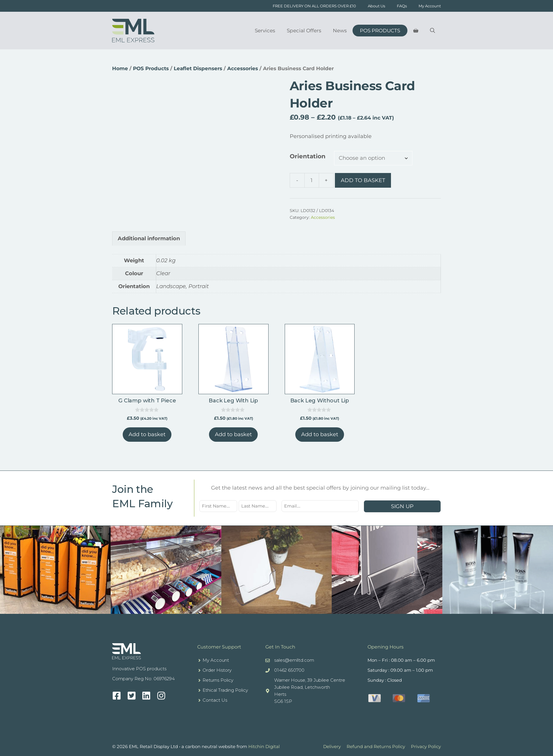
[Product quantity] (312, 180)
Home (120, 68)
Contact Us (215, 700)
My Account (430, 6)
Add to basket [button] (147, 434)
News (340, 31)
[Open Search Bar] (433, 31)
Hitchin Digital (264, 746)
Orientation (308, 156)
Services (265, 31)
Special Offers (304, 31)
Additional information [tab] (149, 238)
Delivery (332, 746)
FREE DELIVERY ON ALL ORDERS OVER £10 (314, 6)
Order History (217, 670)
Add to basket (363, 180)
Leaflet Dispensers (198, 68)
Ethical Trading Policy (225, 690)
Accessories (243, 68)
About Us (376, 6)
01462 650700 (289, 670)
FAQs (402, 6)
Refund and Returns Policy (376, 746)
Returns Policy (218, 680)
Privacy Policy (426, 746)
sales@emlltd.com (294, 660)
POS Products (380, 31)
